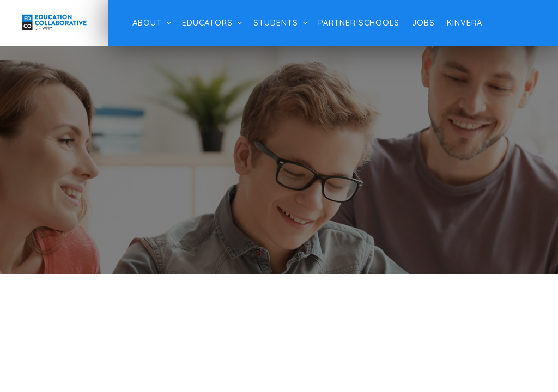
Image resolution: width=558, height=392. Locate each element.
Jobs (423, 23)
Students (276, 23)
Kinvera (465, 23)
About (147, 23)
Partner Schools (359, 23)
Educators (207, 23)
